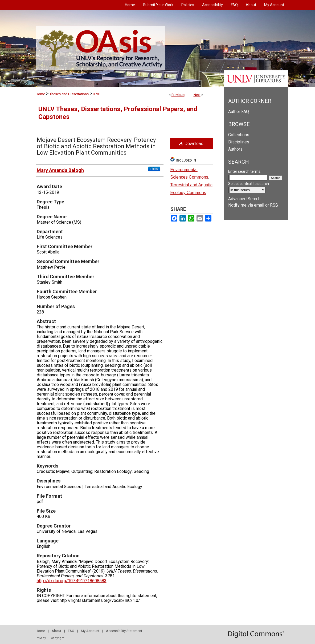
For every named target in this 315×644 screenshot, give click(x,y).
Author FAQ (239, 112)
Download (191, 144)
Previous (178, 95)
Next (197, 95)
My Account (90, 631)
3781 (97, 94)
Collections (239, 135)
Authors (235, 149)
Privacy (41, 638)
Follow (154, 169)
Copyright (58, 638)
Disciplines (239, 142)
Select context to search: (249, 184)
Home (40, 94)
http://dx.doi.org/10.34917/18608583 (72, 581)
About (56, 631)
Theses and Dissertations (69, 94)
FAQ (71, 631)
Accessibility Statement (124, 631)
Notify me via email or (253, 205)
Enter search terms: (245, 171)
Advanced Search (244, 199)
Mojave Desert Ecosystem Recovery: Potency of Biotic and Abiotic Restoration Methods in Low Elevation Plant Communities (96, 146)
